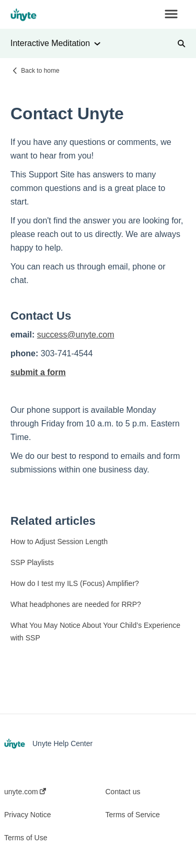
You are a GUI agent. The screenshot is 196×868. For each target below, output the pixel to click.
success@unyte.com (76, 335)
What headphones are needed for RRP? (76, 604)
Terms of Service (133, 815)
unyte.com (25, 792)
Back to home (40, 71)
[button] (171, 15)
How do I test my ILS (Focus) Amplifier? (75, 583)
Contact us (123, 792)
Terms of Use (26, 838)
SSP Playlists (32, 562)
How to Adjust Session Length (59, 542)
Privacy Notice (27, 815)
